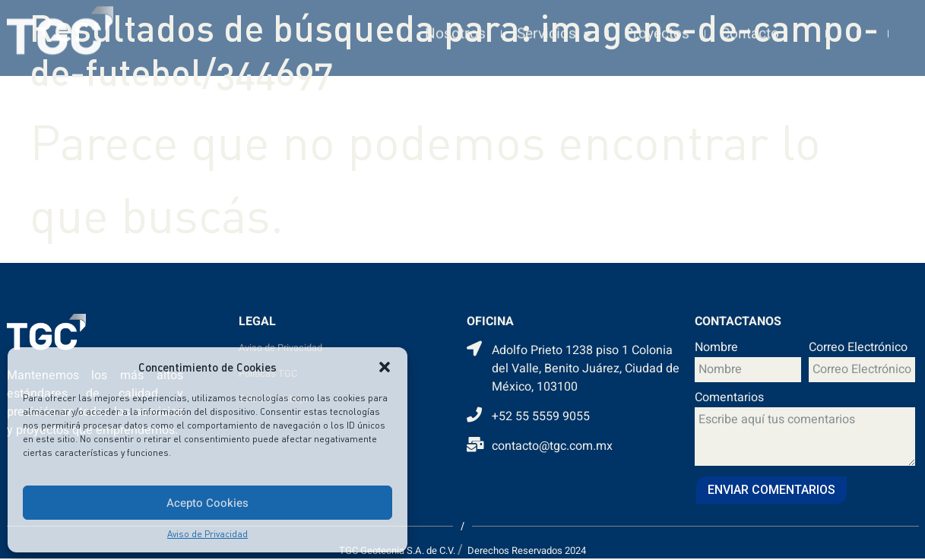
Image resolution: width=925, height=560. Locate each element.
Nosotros (455, 24)
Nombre (716, 349)
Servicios (555, 23)
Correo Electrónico (858, 349)
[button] (385, 367)
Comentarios (729, 399)
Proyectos (657, 24)
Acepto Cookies (207, 503)
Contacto (750, 24)
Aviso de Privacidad (207, 534)
